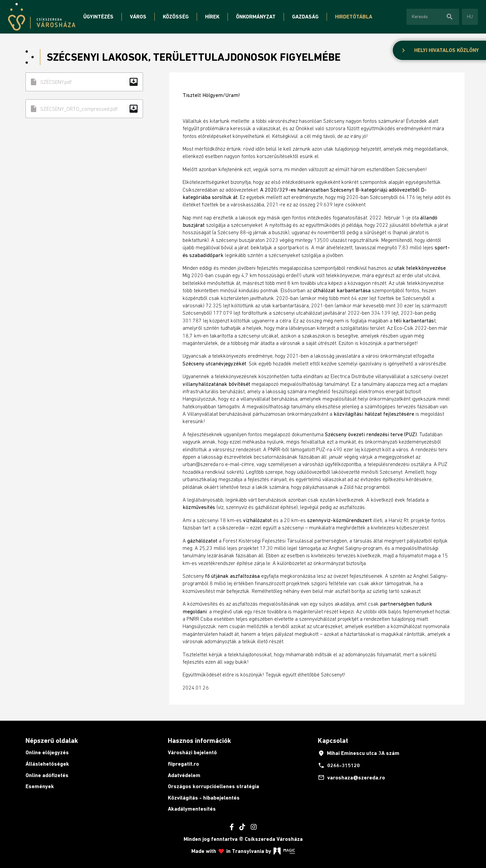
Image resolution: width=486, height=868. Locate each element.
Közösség (176, 17)
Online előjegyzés (47, 752)
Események (40, 786)
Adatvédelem (184, 775)
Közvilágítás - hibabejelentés (204, 798)
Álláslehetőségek (47, 764)
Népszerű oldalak (52, 741)
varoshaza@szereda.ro (351, 777)
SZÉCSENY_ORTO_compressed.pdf (84, 109)
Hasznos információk (199, 741)
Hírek (212, 17)
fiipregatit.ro (183, 764)
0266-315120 (339, 765)
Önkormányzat (256, 17)
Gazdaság (305, 17)
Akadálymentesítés (192, 809)
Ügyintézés (98, 17)
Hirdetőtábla (354, 17)
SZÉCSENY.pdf (84, 82)
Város (138, 17)
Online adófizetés (47, 775)
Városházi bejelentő (192, 752)
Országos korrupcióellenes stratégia (213, 786)
